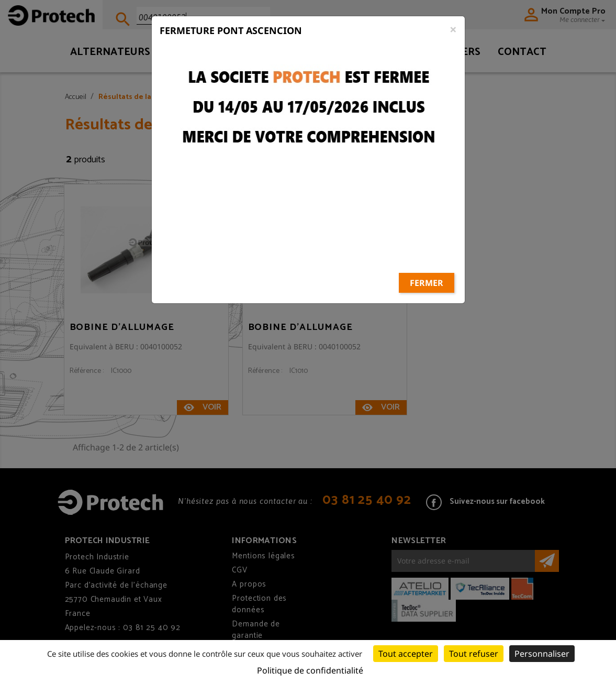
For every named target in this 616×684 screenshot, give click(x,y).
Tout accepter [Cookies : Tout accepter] (406, 654)
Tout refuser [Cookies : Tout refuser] (474, 654)
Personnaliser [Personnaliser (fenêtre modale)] (542, 654)
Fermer (427, 251)
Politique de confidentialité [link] (310, 670)
